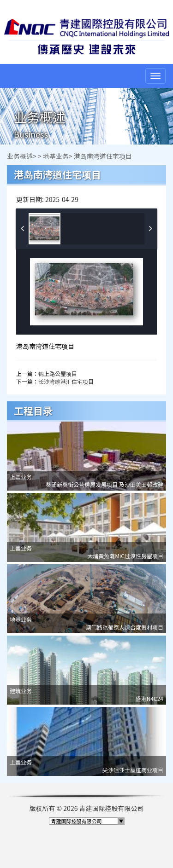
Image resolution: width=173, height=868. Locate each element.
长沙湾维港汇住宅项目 (66, 381)
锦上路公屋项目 (58, 373)
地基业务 (56, 156)
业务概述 (20, 156)
